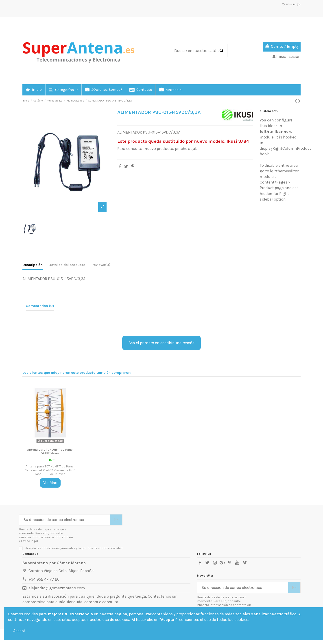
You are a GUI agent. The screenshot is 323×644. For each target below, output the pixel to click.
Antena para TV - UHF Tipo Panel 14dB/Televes (50, 452)
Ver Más (50, 483)
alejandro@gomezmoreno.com (57, 588)
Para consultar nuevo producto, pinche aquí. (157, 149)
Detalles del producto (67, 265)
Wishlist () (291, 4)
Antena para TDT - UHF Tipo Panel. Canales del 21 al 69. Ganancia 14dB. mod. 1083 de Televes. (50, 470)
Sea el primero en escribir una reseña (161, 343)
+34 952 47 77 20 (44, 579)
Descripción (33, 265)
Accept (19, 631)
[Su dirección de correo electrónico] (65, 520)
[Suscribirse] (116, 520)
